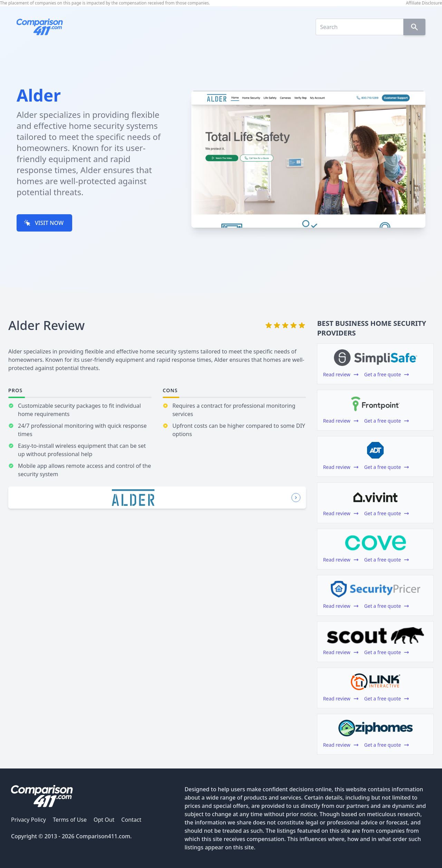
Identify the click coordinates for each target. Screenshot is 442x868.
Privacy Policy (28, 820)
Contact (131, 820)
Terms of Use (70, 820)
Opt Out (104, 820)
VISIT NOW (44, 223)
